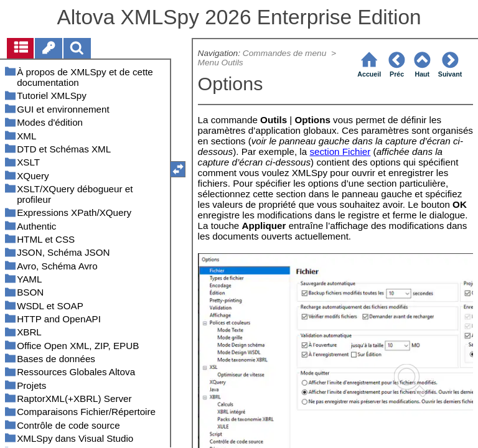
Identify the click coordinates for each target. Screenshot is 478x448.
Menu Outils (221, 63)
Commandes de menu (286, 53)
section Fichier (340, 152)
